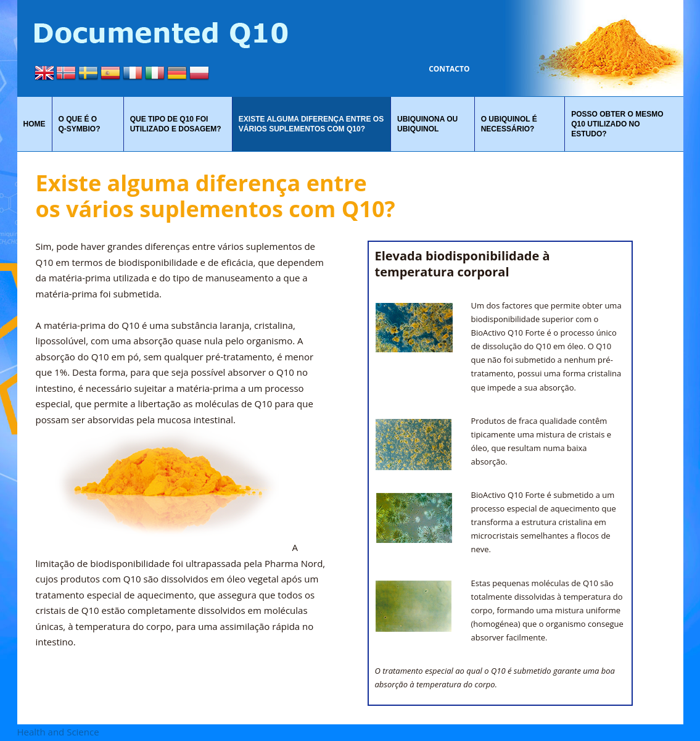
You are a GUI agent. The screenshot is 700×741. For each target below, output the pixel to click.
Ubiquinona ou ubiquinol (427, 124)
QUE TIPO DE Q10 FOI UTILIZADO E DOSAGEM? (176, 124)
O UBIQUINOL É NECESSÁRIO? (509, 124)
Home (35, 124)
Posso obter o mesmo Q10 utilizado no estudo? (617, 124)
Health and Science (58, 732)
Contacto (449, 69)
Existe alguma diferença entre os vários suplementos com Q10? (311, 124)
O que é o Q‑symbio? (80, 124)
